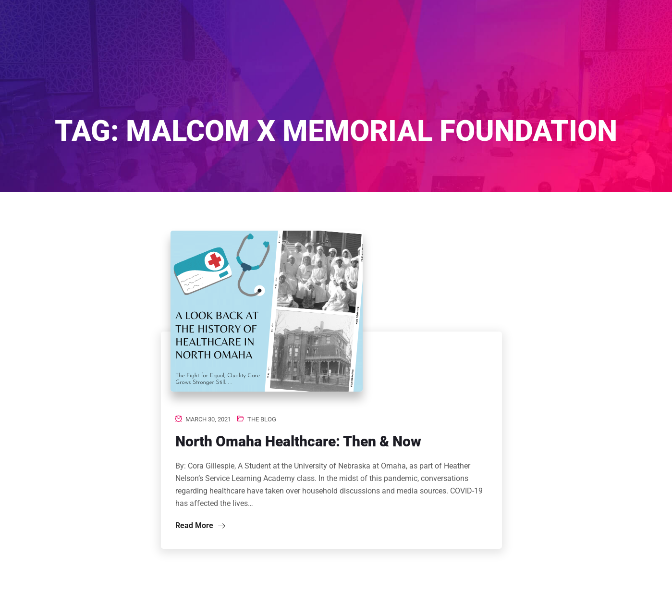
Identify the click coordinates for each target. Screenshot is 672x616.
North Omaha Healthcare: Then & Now (298, 441)
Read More (200, 525)
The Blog (262, 419)
